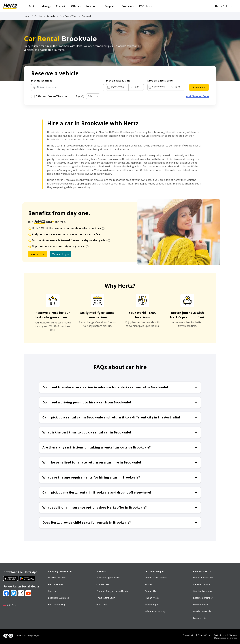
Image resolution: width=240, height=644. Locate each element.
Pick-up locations (42, 81)
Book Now (199, 87)
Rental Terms (220, 635)
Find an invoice (152, 598)
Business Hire (200, 618)
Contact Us (150, 591)
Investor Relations (57, 578)
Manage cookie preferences (225, 638)
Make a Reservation (203, 578)
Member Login (60, 254)
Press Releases (56, 584)
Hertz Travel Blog (57, 605)
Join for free (38, 254)
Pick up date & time (119, 81)
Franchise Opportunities (108, 578)
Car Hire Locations (202, 584)
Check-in (61, 6)
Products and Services (156, 578)
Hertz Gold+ (224, 6)
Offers (76, 6)
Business (128, 6)
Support (111, 6)
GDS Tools (102, 605)
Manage (46, 6)
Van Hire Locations (202, 591)
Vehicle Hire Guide (202, 611)
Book (33, 6)
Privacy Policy (189, 635)
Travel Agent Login (106, 598)
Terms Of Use (204, 635)
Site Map (233, 635)
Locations (93, 6)
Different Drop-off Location (52, 96)
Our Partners (103, 584)
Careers (52, 591)
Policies (149, 584)
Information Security (155, 611)
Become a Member (203, 598)
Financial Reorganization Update (112, 591)
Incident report (152, 605)
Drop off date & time (160, 81)
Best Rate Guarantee (58, 598)
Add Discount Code (197, 96)
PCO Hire (146, 6)
